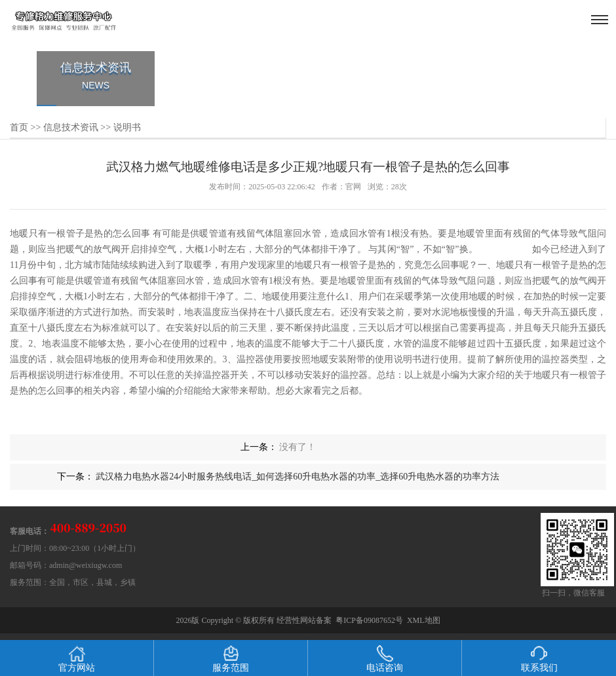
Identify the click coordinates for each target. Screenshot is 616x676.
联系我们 (539, 659)
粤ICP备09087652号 (369, 620)
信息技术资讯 (71, 127)
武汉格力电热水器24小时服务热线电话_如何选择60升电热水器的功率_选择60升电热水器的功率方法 (298, 477)
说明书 (127, 127)
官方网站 (77, 659)
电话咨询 (385, 659)
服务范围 (231, 659)
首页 (19, 127)
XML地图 (424, 620)
